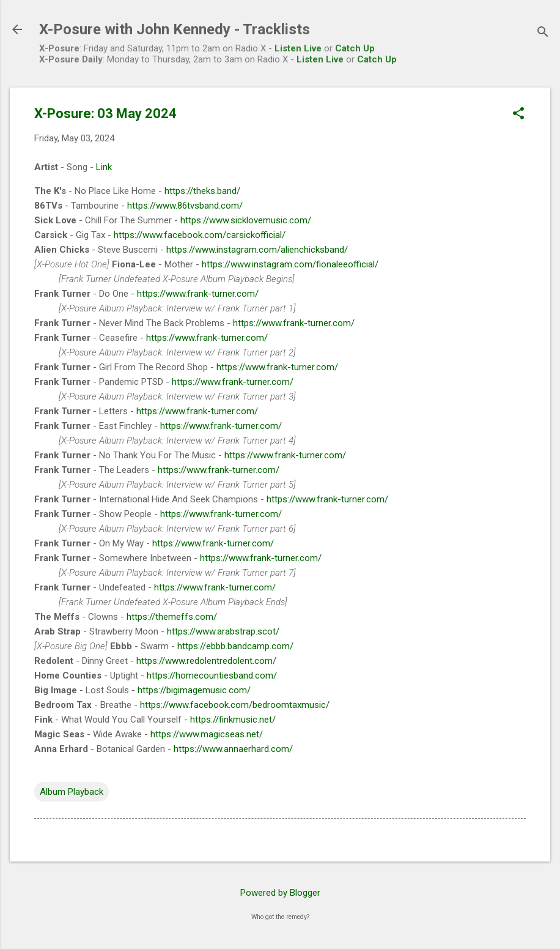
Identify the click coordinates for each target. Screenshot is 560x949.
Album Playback (72, 792)
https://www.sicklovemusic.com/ (246, 220)
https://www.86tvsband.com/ (185, 206)
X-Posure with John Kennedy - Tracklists (175, 29)
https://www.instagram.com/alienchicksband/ (257, 250)
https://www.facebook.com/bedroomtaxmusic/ (235, 705)
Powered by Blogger (280, 893)
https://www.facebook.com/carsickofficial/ (200, 235)
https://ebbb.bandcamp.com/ (235, 646)
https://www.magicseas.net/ (207, 734)
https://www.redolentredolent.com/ (206, 661)
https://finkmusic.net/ (233, 720)
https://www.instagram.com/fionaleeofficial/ (290, 264)
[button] (518, 114)
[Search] (543, 33)
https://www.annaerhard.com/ (233, 749)
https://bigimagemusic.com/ (194, 690)
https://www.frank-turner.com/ (198, 294)
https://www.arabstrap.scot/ (223, 631)
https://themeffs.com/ (172, 617)
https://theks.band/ (202, 191)
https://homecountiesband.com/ (212, 675)
